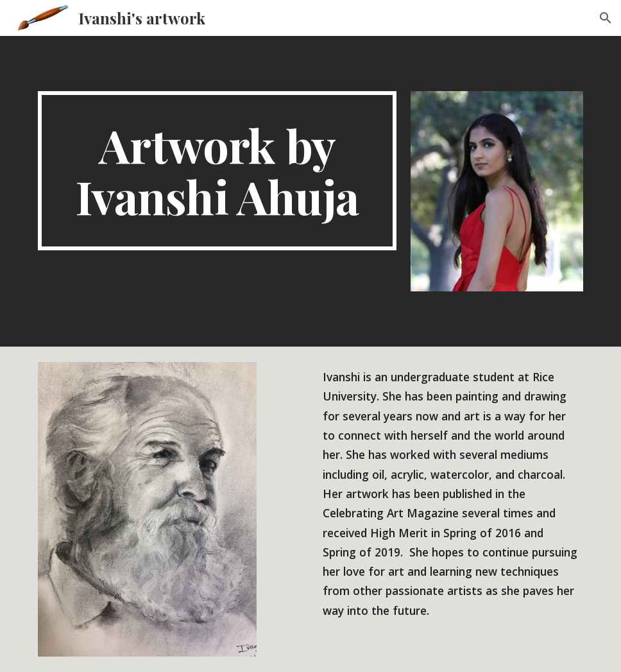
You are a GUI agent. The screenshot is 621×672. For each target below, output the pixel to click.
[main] (217, 171)
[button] (606, 18)
